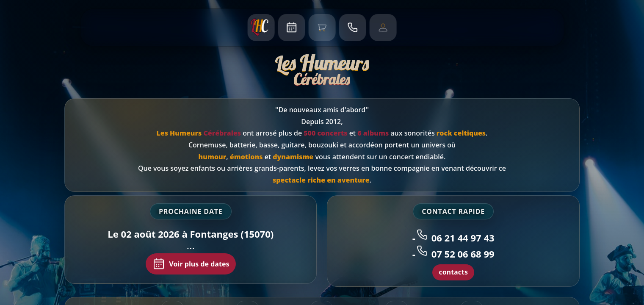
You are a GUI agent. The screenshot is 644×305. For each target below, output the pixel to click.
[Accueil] (261, 28)
